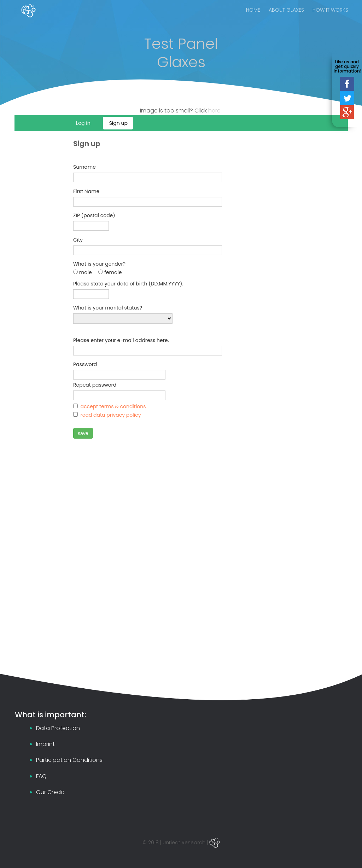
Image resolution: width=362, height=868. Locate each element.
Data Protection (58, 728)
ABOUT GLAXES (286, 18)
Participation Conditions (69, 760)
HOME (253, 18)
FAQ (41, 776)
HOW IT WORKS (330, 18)
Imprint (45, 744)
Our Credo (50, 792)
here (214, 111)
